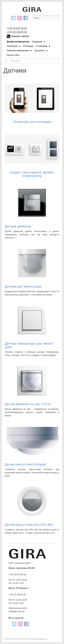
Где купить (40, 51)
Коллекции (28, 46)
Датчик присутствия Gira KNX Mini (29, 525)
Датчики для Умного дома (23, 287)
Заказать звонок (18, 36)
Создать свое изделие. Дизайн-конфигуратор (32, 174)
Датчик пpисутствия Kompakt (25, 464)
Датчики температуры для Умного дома (29, 345)
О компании (42, 46)
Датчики (16, 61)
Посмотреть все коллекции (32, 122)
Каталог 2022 (13, 55)
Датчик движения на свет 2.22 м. (28, 404)
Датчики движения (18, 226)
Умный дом (12, 46)
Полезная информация (18, 51)
